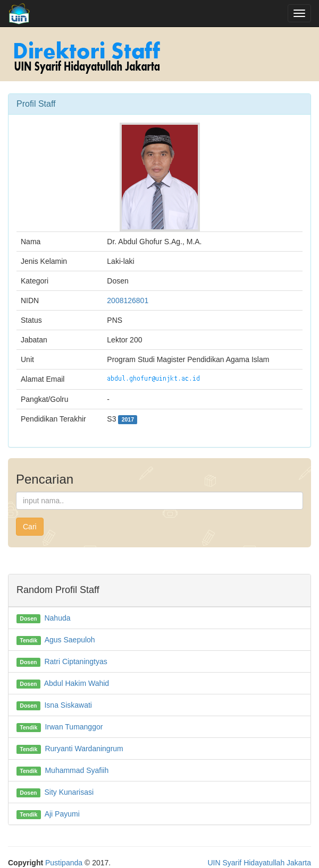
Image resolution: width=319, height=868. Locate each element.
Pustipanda (64, 863)
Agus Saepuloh (70, 640)
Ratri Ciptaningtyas (75, 661)
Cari (30, 527)
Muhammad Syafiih (77, 770)
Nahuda (57, 618)
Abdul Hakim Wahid (77, 683)
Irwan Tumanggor (74, 727)
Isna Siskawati (68, 705)
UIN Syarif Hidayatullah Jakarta (259, 863)
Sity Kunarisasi (69, 792)
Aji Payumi (62, 814)
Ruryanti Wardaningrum (84, 749)
